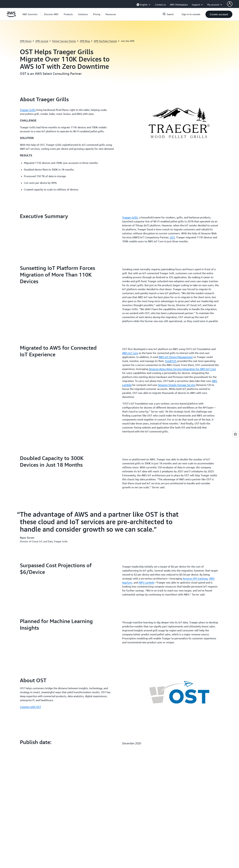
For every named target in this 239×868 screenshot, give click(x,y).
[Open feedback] (235, 434)
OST (172, 237)
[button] (51, 14)
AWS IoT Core (130, 353)
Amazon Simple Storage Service (177, 385)
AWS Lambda (146, 582)
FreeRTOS (171, 361)
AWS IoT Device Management (176, 357)
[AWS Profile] (230, 4)
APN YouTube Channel (105, 41)
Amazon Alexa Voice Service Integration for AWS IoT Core (182, 369)
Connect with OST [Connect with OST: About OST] (30, 707)
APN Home (26, 41)
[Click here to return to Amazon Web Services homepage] (11, 16)
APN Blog (85, 41)
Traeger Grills (28, 110)
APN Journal (42, 41)
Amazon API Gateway (195, 579)
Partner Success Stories (64, 41)
